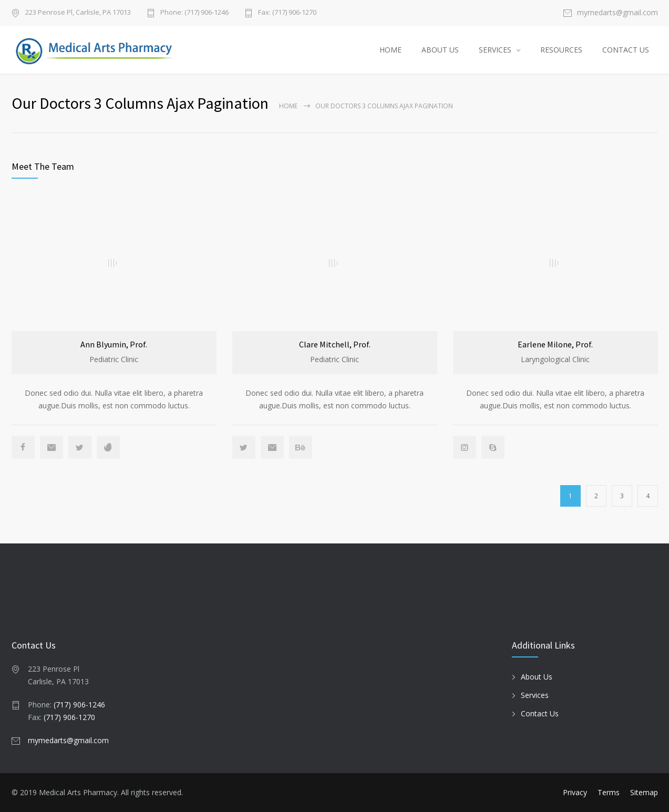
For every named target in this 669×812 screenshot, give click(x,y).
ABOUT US (440, 50)
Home (288, 106)
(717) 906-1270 (69, 717)
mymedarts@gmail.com (617, 13)
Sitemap (644, 792)
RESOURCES (561, 50)
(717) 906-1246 (79, 705)
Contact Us (540, 713)
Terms (609, 792)
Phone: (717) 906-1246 (194, 13)
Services (535, 695)
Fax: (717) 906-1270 (287, 13)
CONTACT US (626, 50)
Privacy (575, 792)
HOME (390, 50)
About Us (537, 677)
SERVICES (495, 50)
